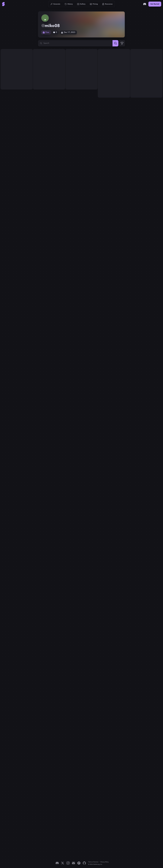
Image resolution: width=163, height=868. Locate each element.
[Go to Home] (3, 4)
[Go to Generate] (55, 4)
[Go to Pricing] (94, 4)
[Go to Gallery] (81, 4)
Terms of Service (93, 862)
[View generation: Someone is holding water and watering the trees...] (114, 73)
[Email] (73, 863)
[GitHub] (84, 863)
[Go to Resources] (107, 4)
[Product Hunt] (79, 863)
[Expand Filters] (122, 43)
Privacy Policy (104, 862)
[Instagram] (68, 863)
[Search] (115, 43)
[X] (63, 863)
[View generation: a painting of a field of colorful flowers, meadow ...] (17, 69)
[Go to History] (69, 4)
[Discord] (145, 4)
